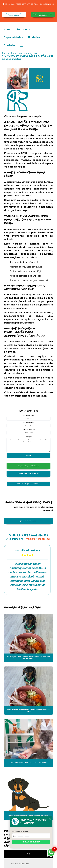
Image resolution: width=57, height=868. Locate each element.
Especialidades (13, 37)
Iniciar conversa (31, 842)
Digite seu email (28, 422)
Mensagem (29, 437)
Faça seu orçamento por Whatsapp (43, 15)
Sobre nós (23, 29)
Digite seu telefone (28, 429)
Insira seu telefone (20, 832)
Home (7, 29)
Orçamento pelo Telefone (29, 474)
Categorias (18, 53)
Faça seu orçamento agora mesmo (14, 15)
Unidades (34, 37)
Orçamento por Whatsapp (28, 466)
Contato (9, 45)
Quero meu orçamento (28, 521)
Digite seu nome (29, 415)
